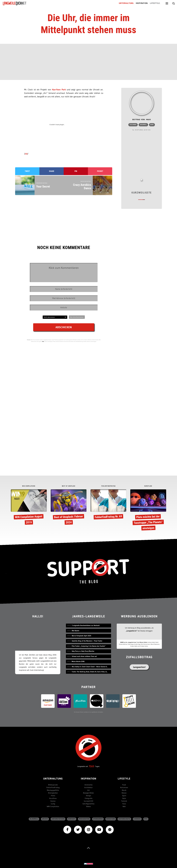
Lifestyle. (155, 3)
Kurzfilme (53, 798)
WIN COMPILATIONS (29, 486)
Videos (88, 806)
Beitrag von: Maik (142, 120)
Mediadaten (84, 819)
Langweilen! (139, 667)
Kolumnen (124, 787)
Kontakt (72, 819)
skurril (143, 125)
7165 (91, 766)
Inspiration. (142, 3)
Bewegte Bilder (88, 793)
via (26, 154)
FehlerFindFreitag (53, 787)
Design (89, 796)
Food (124, 785)
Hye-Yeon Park (59, 90)
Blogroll (34, 819)
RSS (146, 819)
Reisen (124, 793)
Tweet (27, 171)
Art (88, 790)
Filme (53, 796)
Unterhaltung (53, 779)
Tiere (124, 804)
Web (124, 806)
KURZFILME (148, 486)
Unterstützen (58, 819)
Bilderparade (53, 785)
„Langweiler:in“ (132, 631)
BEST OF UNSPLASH (69, 486)
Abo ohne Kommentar (77, 317)
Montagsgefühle (53, 790)
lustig (53, 804)
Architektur (88, 787)
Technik (133, 125)
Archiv (45, 819)
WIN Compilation (53, 806)
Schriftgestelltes (88, 804)
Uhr (152, 125)
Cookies (137, 819)
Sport (124, 796)
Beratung (111, 819)
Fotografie (89, 798)
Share (52, 171)
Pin (76, 171)
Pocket (100, 171)
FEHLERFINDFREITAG (108, 486)
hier (43, 341)
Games (53, 801)
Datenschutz (124, 819)
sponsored (98, 819)
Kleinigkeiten (53, 793)
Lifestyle (124, 779)
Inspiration (89, 779)
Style (124, 798)
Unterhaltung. (127, 3)
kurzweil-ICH (88, 801)
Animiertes (89, 785)
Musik (124, 790)
